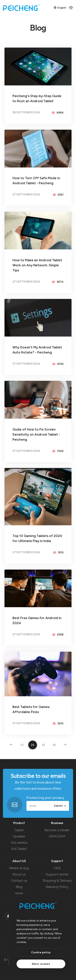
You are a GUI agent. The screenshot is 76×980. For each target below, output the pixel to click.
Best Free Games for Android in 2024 (37, 620)
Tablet (19, 830)
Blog (19, 887)
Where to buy (19, 868)
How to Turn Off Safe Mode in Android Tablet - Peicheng (36, 181)
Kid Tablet (19, 849)
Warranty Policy (57, 887)
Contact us (19, 881)
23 (22, 745)
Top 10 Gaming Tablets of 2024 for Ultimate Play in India (37, 538)
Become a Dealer (57, 830)
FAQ (57, 868)
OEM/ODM (57, 836)
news (19, 893)
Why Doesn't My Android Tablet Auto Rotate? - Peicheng (37, 350)
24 (33, 745)
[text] (41, 964)
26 (54, 745)
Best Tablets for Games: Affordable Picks (31, 709)
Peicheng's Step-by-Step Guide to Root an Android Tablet (37, 98)
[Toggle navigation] (71, 8)
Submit (60, 806)
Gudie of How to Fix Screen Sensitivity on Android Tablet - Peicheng (36, 434)
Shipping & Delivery (57, 881)
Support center (57, 874)
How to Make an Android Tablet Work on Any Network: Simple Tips (37, 265)
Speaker (19, 836)
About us (19, 874)
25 (43, 745)
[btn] (41, 952)
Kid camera (19, 843)
